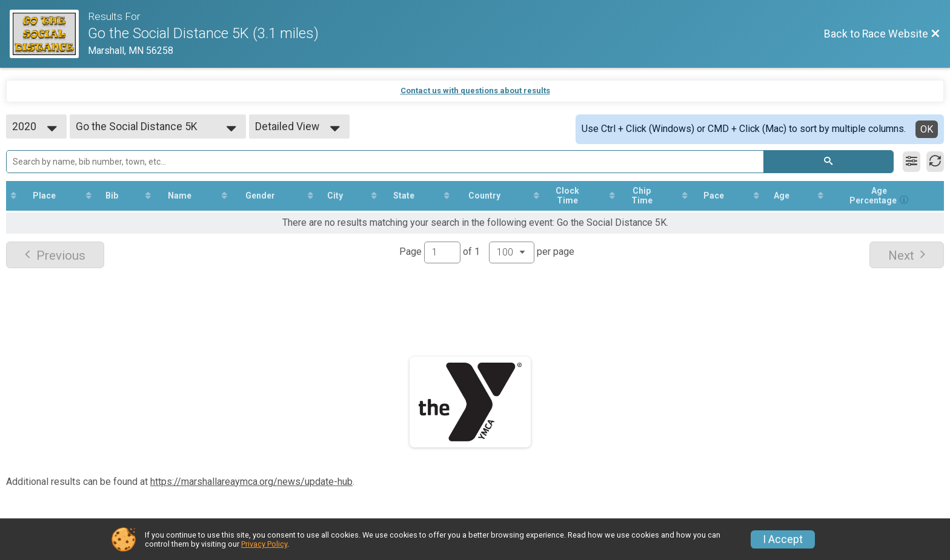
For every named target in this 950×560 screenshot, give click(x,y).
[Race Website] (49, 34)
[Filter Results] (912, 162)
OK (927, 129)
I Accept (783, 539)
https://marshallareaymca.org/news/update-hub (251, 482)
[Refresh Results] (935, 162)
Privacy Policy (264, 544)
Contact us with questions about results (475, 91)
